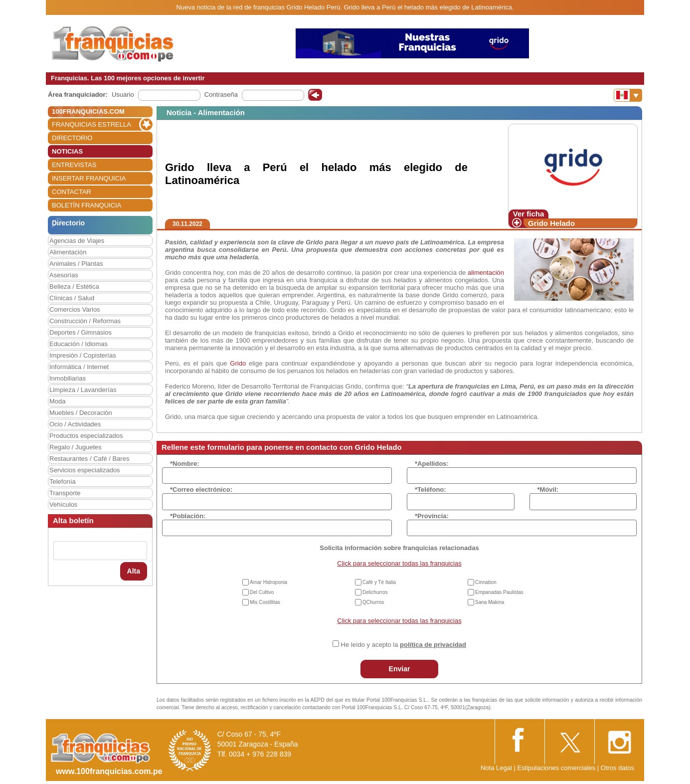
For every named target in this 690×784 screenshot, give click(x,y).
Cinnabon (486, 582)
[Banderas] (628, 95)
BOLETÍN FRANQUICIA (86, 205)
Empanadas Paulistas (499, 592)
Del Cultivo (262, 592)
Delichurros (375, 592)
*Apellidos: (432, 464)
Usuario (123, 95)
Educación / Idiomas (79, 344)
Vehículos (63, 504)
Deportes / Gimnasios (81, 332)
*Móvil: (548, 490)
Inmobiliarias (68, 378)
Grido (238, 363)
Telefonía (63, 482)
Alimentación (68, 252)
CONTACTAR (72, 192)
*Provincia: (432, 516)
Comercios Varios (75, 309)
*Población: (188, 516)
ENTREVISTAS (74, 165)
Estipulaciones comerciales (557, 768)
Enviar (400, 669)
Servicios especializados (85, 470)
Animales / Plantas (76, 264)
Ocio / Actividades (75, 424)
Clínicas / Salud (72, 298)
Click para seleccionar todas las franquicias (399, 563)
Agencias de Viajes (77, 241)
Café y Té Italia (379, 582)
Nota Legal (496, 768)
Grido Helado (551, 223)
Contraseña (221, 95)
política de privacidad (433, 645)
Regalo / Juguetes (76, 447)
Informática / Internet (79, 367)
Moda (58, 401)
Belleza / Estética (74, 287)
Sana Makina (490, 602)
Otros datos (617, 768)
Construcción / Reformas (85, 321)
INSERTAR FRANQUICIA (89, 178)
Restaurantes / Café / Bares (89, 459)
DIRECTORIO (72, 138)
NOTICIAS (67, 151)
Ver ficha (529, 214)
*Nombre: (185, 464)
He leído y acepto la (404, 645)
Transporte (65, 493)
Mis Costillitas (265, 602)
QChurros (373, 602)
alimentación (486, 273)
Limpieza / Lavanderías (83, 390)
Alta (134, 571)
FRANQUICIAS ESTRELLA (91, 124)
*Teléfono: (431, 490)
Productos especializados (86, 436)
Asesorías (64, 275)
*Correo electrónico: (201, 490)
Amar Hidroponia (268, 582)
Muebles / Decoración (81, 413)
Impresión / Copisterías (83, 355)
